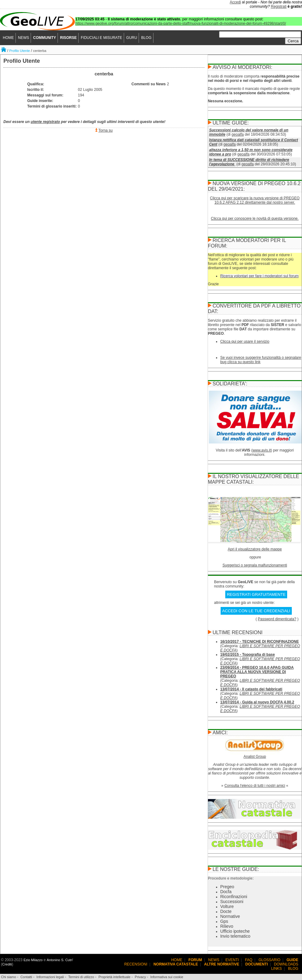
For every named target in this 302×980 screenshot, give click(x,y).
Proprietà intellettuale (114, 977)
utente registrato (45, 122)
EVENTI (232, 960)
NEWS (24, 38)
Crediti (7, 964)
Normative (230, 916)
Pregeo (227, 887)
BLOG (146, 38)
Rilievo (227, 926)
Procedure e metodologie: (231, 878)
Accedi (235, 2)
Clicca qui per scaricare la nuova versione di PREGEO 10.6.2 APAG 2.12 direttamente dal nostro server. (255, 200)
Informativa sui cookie (167, 977)
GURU (132, 38)
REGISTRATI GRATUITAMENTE (256, 594)
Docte (226, 911)
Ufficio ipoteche (235, 931)
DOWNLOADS (286, 964)
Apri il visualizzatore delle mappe (255, 549)
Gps (224, 921)
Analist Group (255, 757)
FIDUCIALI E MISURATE (101, 38)
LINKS (276, 969)
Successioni (232, 902)
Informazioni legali (50, 977)
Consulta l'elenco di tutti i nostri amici (255, 786)
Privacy (140, 977)
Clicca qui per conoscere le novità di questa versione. (255, 218)
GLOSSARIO (270, 960)
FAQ (249, 960)
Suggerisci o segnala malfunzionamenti (255, 565)
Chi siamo (9, 977)
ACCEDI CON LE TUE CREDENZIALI (256, 611)
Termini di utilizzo (81, 977)
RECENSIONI (136, 964)
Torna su (106, 130)
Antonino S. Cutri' (60, 960)
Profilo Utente (20, 51)
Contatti (26, 977)
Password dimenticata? (277, 619)
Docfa (226, 892)
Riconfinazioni (234, 897)
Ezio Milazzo (33, 960)
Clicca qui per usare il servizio (245, 342)
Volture (227, 906)
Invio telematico (235, 936)
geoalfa (237, 134)
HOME (8, 38)
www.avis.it (262, 450)
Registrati (279, 6)
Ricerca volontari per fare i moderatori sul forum (259, 276)
